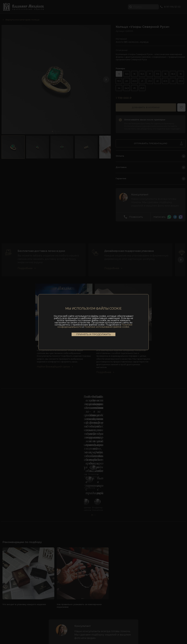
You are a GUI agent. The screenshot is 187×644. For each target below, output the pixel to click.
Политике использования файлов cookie (107, 327)
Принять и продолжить (93, 334)
